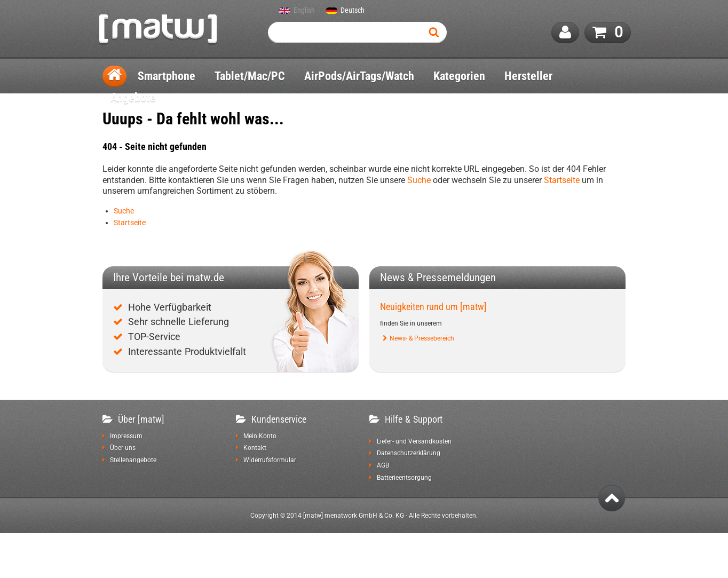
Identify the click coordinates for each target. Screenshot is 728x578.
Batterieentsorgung (404, 478)
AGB (383, 465)
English (304, 11)
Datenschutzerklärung (409, 453)
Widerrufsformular (270, 460)
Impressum (126, 436)
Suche (419, 180)
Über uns (123, 448)
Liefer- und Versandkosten (414, 441)
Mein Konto (260, 436)
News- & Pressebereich (422, 338)
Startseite (562, 180)
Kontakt (255, 448)
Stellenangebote (133, 460)
